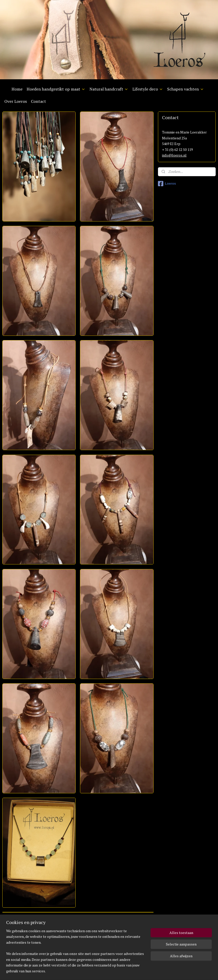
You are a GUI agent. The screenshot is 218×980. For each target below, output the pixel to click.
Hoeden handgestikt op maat (56, 89)
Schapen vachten (186, 89)
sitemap (88, 971)
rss (97, 971)
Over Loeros (16, 101)
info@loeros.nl (174, 155)
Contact (38, 101)
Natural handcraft (109, 89)
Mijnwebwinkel (155, 971)
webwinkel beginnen (114, 971)
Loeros (167, 184)
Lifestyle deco (148, 89)
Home (17, 89)
